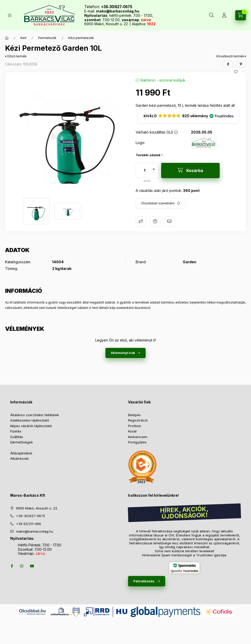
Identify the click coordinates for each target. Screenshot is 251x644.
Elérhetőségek (22, 442)
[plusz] (154, 167)
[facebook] (228, 64)
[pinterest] (241, 64)
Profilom (135, 426)
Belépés (134, 415)
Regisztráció (138, 420)
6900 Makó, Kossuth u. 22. (37, 508)
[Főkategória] (7, 38)
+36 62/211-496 (29, 524)
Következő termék (230, 56)
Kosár (133, 431)
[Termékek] (10, 15)
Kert (23, 38)
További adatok (148, 155)
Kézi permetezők (81, 38)
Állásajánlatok (21, 453)
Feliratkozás (144, 581)
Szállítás (17, 437)
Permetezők (47, 38)
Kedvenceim (138, 437)
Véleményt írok (123, 353)
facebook (12, 566)
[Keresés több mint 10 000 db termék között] (212, 15)
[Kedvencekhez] (236, 72)
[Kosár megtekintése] (241, 15)
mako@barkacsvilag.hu (118, 11)
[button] (68, 135)
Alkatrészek (19, 458)
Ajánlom (169, 221)
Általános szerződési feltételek (35, 415)
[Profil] (224, 15)
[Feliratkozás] (161, 203)
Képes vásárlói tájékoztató (31, 426)
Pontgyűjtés (137, 442)
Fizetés (16, 431)
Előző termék (17, 56)
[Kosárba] (190, 170)
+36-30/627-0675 (31, 516)
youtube (32, 566)
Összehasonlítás (141, 221)
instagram (22, 566)
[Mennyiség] (145, 170)
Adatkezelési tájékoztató (30, 420)
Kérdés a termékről (155, 221)
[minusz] (154, 174)
